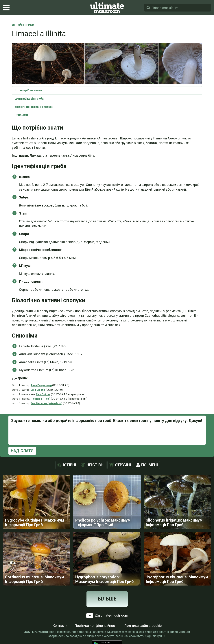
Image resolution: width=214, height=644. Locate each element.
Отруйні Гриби (23, 25)
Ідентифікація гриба (29, 99)
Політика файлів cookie (143, 626)
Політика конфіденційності (96, 626)
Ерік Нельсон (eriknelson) (46, 403)
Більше (107, 599)
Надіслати (22, 451)
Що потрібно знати (28, 90)
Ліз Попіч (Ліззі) (40, 399)
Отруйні (123, 465)
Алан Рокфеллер (41, 385)
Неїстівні (95, 465)
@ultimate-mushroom (107, 616)
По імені (150, 465)
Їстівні (69, 465)
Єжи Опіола (38, 390)
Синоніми (21, 115)
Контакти (60, 626)
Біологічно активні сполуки (34, 107)
